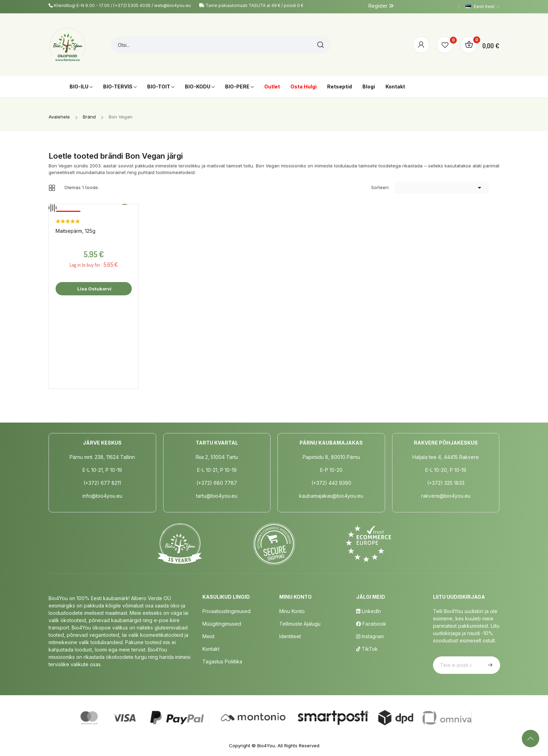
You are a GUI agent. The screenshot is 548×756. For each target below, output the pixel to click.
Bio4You (266, 746)
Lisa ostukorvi (94, 289)
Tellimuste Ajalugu (300, 624)
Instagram (370, 636)
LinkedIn (369, 611)
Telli (489, 665)
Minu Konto (292, 611)
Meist (208, 636)
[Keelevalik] (482, 7)
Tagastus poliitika (222, 661)
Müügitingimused (222, 624)
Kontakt (211, 649)
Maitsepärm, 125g (75, 231)
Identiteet (290, 636)
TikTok (367, 649)
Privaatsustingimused (226, 611)
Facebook (371, 624)
